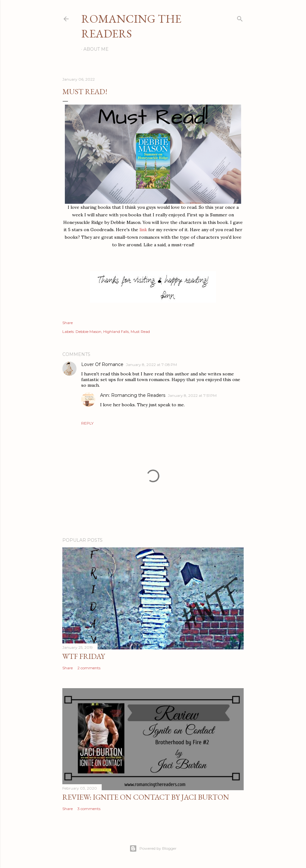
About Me (96, 49)
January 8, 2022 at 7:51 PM (192, 395)
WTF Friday (84, 656)
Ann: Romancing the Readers (133, 395)
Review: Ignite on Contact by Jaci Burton (146, 797)
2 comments (89, 668)
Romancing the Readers (131, 26)
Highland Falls (116, 331)
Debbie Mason (88, 331)
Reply (87, 423)
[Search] (240, 17)
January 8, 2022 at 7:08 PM (151, 365)
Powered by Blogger (153, 848)
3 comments (89, 809)
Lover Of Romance (102, 364)
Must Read (140, 331)
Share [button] (68, 323)
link (143, 230)
